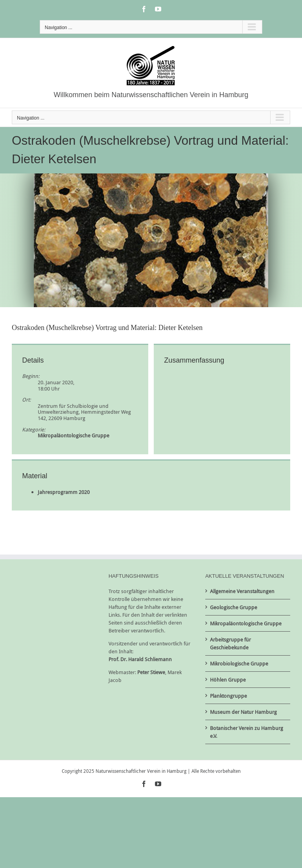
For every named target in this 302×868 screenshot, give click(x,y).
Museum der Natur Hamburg (243, 712)
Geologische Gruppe (234, 607)
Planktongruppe (228, 696)
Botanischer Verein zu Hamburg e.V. (247, 732)
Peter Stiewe (151, 672)
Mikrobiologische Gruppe (239, 663)
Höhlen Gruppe (228, 680)
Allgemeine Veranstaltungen (242, 591)
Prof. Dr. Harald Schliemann (140, 659)
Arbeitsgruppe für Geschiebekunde (230, 643)
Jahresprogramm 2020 (64, 492)
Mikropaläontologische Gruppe (74, 435)
